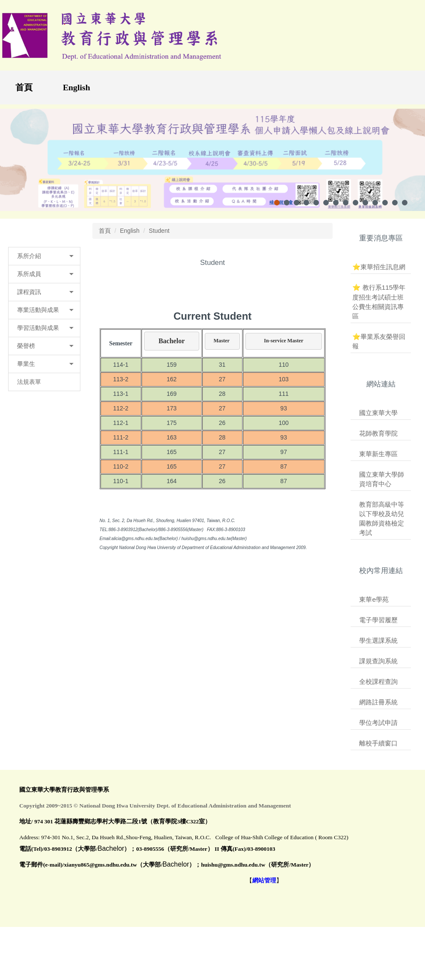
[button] (44, 263)
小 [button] (288, 297)
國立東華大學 (378, 419)
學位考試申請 (378, 729)
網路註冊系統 (378, 708)
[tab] (277, 209)
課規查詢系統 (378, 667)
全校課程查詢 (378, 688)
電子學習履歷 (378, 626)
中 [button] (304, 297)
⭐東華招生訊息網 (379, 273)
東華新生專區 (378, 460)
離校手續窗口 (378, 750)
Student (159, 237)
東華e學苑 (374, 605)
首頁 (24, 87)
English (77, 87)
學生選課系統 (378, 647)
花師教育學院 (378, 439)
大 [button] (321, 297)
